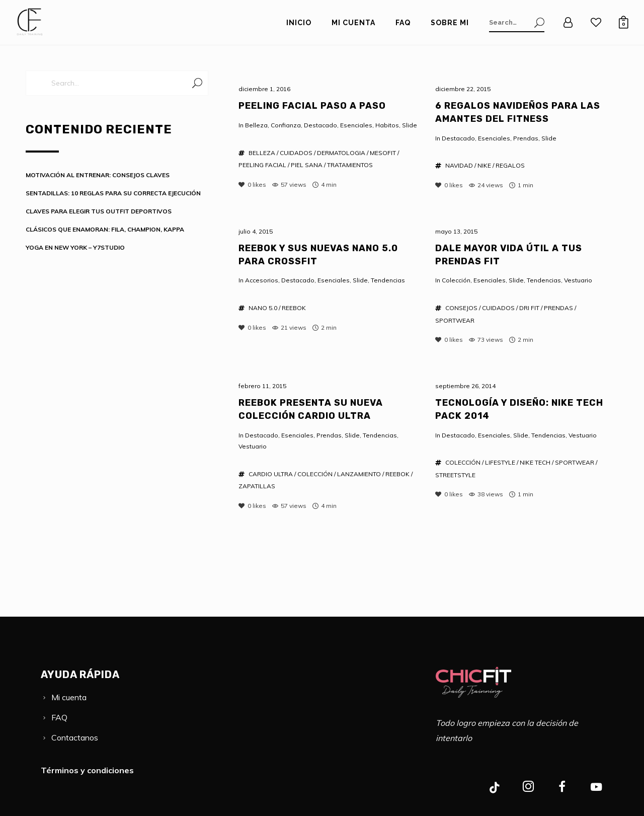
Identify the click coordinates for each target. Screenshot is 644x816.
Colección (456, 280)
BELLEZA (262, 153)
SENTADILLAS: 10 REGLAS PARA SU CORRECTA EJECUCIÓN (113, 193)
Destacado (320, 125)
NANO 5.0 (263, 308)
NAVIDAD (459, 165)
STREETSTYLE (455, 475)
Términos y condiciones (87, 770)
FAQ (59, 717)
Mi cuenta (69, 697)
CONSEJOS (461, 308)
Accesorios (262, 280)
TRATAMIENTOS (350, 165)
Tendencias (388, 280)
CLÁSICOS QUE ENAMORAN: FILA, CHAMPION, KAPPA (105, 229)
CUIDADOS (296, 153)
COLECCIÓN (315, 474)
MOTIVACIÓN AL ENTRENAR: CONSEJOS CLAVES (98, 175)
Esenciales (356, 125)
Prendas (526, 138)
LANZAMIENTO (359, 474)
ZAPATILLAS (257, 486)
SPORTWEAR (455, 320)
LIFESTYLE (500, 462)
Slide (410, 125)
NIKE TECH (535, 462)
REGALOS (510, 165)
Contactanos (75, 737)
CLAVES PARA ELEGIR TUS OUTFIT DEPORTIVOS (99, 211)
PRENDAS (558, 308)
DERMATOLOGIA (341, 153)
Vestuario (578, 280)
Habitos (387, 125)
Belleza (256, 125)
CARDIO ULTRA (271, 474)
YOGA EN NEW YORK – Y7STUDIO (75, 247)
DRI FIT (529, 308)
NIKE (484, 165)
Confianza (286, 125)
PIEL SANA (307, 165)
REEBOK (294, 308)
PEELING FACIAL (262, 165)
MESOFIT (383, 153)
